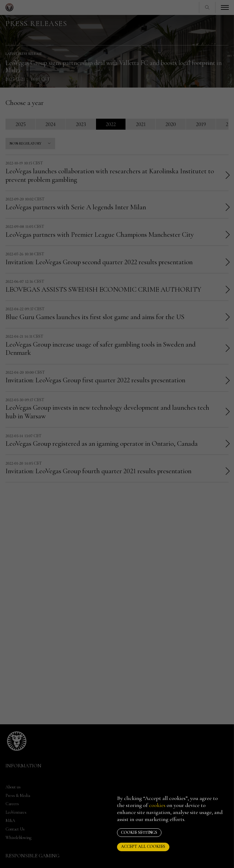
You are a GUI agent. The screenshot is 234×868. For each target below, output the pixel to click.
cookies (157, 805)
